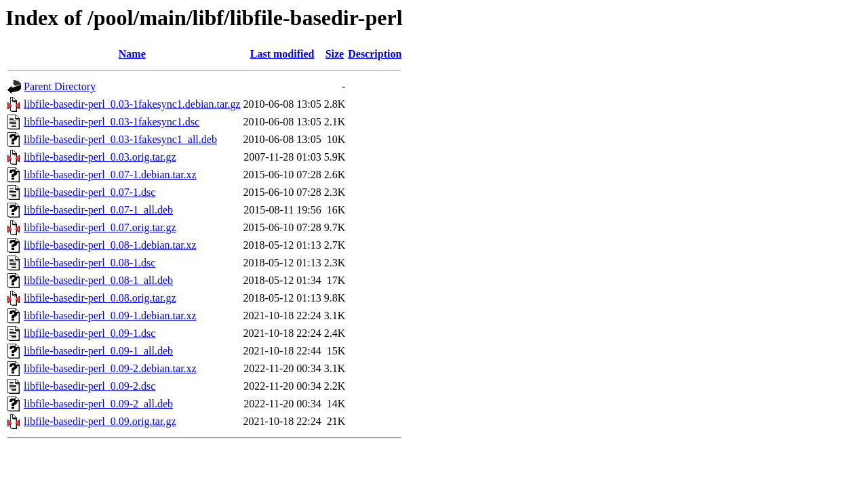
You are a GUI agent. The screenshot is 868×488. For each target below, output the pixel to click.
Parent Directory (60, 86)
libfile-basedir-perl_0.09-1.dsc (90, 333)
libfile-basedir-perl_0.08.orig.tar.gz (100, 298)
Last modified (282, 54)
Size (335, 54)
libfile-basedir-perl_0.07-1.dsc (90, 192)
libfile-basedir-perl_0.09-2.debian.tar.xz (110, 368)
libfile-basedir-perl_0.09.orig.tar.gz (100, 421)
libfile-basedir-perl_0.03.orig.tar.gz (100, 157)
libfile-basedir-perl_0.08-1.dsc (90, 263)
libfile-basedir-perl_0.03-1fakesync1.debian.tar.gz (132, 104)
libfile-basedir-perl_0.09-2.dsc (90, 386)
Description (375, 54)
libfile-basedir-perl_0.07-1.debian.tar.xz (110, 175)
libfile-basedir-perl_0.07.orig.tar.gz (100, 227)
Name (132, 54)
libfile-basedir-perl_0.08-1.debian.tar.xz (110, 245)
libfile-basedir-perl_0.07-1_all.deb (98, 210)
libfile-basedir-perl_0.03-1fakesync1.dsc (112, 122)
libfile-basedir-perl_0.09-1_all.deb (98, 351)
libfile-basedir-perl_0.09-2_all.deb (98, 404)
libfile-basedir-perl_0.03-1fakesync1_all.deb (120, 139)
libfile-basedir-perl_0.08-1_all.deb (98, 280)
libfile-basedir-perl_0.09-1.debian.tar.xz (110, 316)
